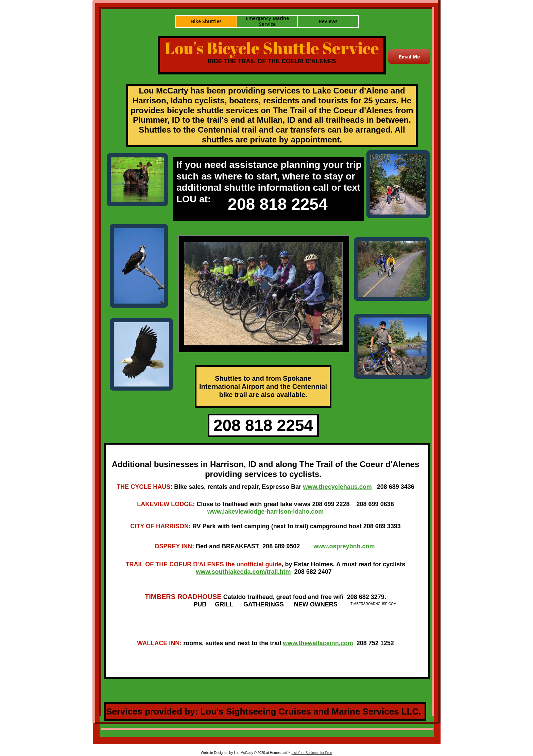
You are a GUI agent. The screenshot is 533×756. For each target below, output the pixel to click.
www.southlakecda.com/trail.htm (243, 572)
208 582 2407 (312, 572)
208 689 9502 (281, 546)
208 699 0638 (375, 504)
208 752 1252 (374, 643)
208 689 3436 (396, 487)
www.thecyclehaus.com (337, 487)
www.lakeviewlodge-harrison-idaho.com (265, 512)
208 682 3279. (367, 597)
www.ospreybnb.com (345, 546)
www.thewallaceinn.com (318, 643)
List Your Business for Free (312, 753)
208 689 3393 (382, 526)
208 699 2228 (331, 504)
